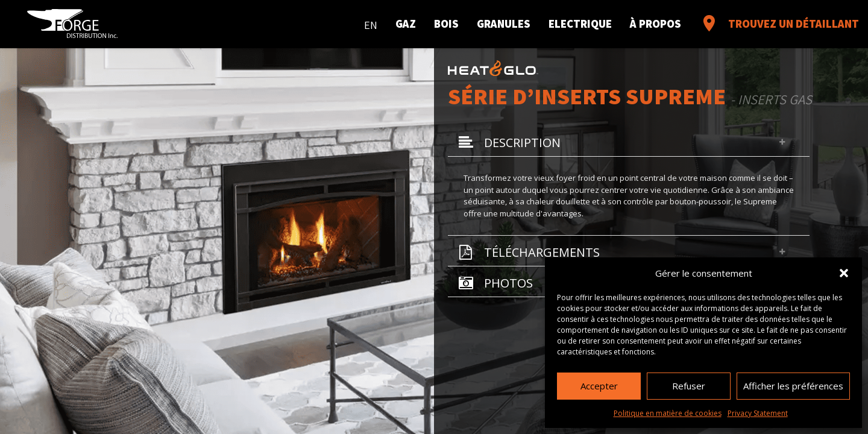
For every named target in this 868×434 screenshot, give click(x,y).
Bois (446, 24)
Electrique (580, 24)
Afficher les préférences (793, 386)
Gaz (406, 24)
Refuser (689, 386)
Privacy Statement (758, 413)
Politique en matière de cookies (668, 413)
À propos (656, 24)
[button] (844, 273)
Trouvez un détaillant (779, 24)
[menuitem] (371, 23)
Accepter (599, 386)
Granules (504, 24)
